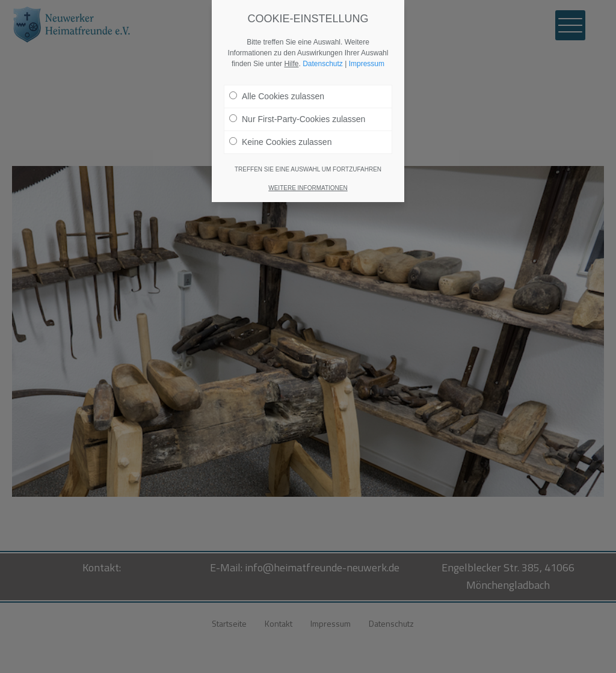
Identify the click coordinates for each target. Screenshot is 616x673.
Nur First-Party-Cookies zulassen (297, 119)
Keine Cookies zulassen (280, 142)
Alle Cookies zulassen (277, 96)
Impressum (367, 64)
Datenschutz (323, 64)
